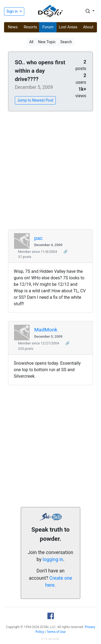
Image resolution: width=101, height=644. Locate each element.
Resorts (30, 27)
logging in (53, 559)
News (13, 27)
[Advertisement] (50, 171)
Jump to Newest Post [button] (35, 100)
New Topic (47, 42)
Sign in (13, 11)
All (31, 42)
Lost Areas (68, 27)
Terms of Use (56, 632)
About (88, 27)
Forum (48, 27)
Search (66, 42)
